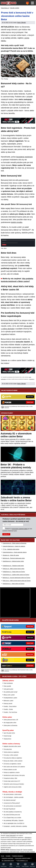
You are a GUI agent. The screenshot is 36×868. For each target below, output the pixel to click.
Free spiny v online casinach (11, 755)
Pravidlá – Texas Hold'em (10, 706)
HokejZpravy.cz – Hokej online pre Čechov (14, 584)
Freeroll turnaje (7, 736)
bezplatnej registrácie (24, 157)
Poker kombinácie (8, 683)
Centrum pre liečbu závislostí (27, 852)
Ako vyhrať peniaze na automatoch (12, 806)
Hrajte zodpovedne (11, 836)
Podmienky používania (7, 858)
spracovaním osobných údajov (20, 529)
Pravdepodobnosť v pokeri (10, 698)
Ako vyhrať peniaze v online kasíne (13, 794)
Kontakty (8, 856)
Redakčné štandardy (18, 856)
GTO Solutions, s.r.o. (23, 861)
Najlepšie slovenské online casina (12, 746)
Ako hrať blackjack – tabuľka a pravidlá (13, 797)
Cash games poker (8, 689)
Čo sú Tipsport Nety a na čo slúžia (12, 818)
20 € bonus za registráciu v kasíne (12, 764)
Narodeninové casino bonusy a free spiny (14, 775)
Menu (32, 3)
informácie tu (32, 379)
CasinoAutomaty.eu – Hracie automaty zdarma (15, 552)
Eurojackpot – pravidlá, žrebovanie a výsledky (15, 826)
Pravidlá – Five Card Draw (10, 712)
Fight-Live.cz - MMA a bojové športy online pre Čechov (17, 581)
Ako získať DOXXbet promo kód (12, 815)
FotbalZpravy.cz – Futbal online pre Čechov (14, 572)
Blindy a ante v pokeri (9, 695)
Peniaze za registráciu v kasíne (12, 772)
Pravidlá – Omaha (8, 709)
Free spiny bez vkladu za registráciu (13, 758)
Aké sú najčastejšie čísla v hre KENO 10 (14, 823)
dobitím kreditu (17, 222)
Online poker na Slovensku (10, 725)
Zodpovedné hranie (14, 852)
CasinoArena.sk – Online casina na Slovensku (14, 543)
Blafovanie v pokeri (8, 701)
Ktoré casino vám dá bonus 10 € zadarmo (14, 767)
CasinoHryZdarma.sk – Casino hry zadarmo (14, 546)
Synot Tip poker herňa (9, 733)
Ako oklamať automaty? (10, 800)
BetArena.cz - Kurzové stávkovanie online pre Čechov (16, 578)
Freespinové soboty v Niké (10, 778)
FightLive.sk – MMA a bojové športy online (13, 569)
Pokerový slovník (8, 704)
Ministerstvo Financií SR (16, 850)
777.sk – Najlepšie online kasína (11, 549)
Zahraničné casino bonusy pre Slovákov (14, 784)
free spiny (25, 197)
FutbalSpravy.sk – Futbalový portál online (13, 566)
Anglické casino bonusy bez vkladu (12, 787)
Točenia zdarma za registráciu (11, 752)
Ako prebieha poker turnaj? (10, 692)
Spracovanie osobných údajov (23, 858)
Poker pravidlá (7, 686)
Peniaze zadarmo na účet (10, 770)
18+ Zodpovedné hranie (8, 861)
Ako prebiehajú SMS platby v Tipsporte (13, 820)
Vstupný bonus (7, 739)
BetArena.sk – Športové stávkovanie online (14, 558)
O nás (2, 856)
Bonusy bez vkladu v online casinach (13, 761)
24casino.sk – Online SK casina (11, 555)
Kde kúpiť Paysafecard (9, 809)
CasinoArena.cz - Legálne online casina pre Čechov (16, 575)
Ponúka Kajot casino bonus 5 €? (12, 781)
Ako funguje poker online (10, 723)
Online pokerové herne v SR (11, 720)
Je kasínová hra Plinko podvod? (12, 803)
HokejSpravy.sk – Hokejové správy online (13, 561)
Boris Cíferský (22, 23)
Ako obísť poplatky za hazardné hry (13, 812)
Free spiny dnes (8, 749)
